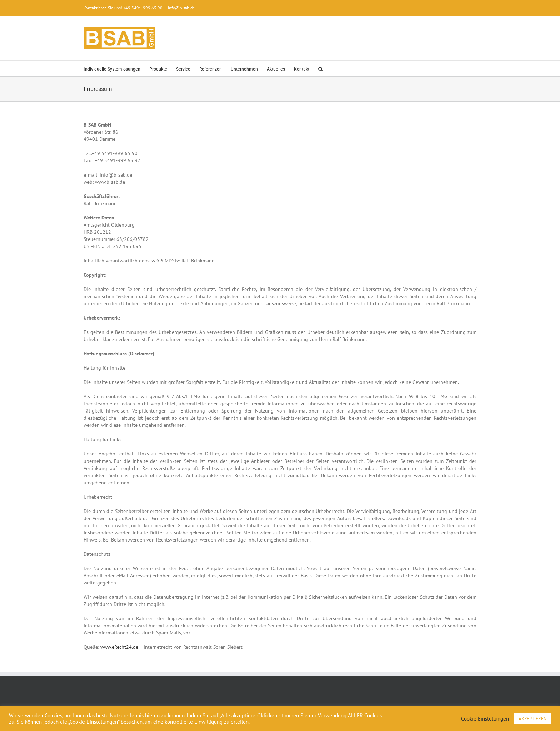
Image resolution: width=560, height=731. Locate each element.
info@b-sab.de (181, 8)
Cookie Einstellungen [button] (485, 719)
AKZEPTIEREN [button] (533, 719)
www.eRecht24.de (119, 647)
